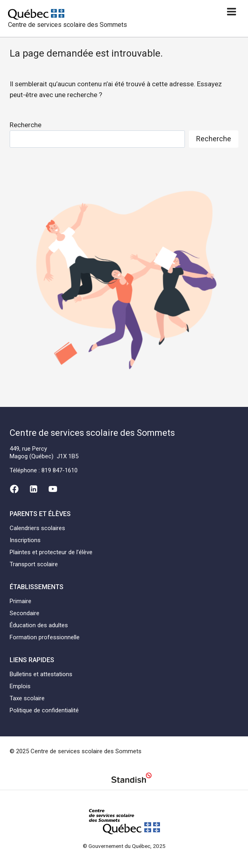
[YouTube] (53, 489)
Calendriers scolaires (37, 528)
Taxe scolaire (27, 698)
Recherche (26, 125)
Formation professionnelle (45, 637)
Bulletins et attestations (41, 674)
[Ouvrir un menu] (231, 11)
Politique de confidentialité (44, 710)
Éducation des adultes (39, 625)
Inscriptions (25, 540)
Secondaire (25, 613)
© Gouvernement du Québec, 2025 (124, 846)
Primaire (20, 601)
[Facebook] (14, 489)
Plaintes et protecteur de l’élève (51, 552)
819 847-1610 (59, 470)
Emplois (20, 686)
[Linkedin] (33, 489)
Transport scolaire (34, 564)
